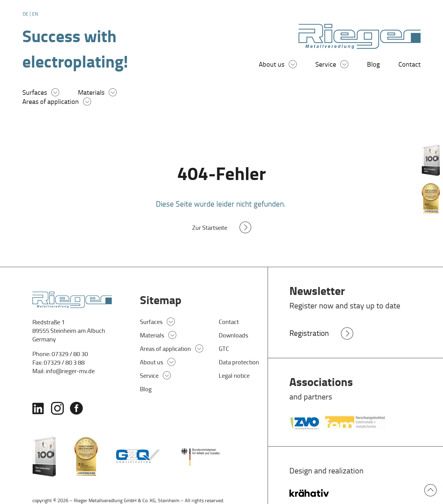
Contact (410, 65)
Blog (373, 65)
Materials (91, 93)
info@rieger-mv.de (70, 372)
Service (326, 65)
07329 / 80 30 (70, 355)
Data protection (239, 363)
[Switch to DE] (26, 14)
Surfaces (35, 93)
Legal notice (234, 377)
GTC (224, 350)
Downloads (233, 336)
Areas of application (51, 103)
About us (272, 65)
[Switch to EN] (35, 14)
